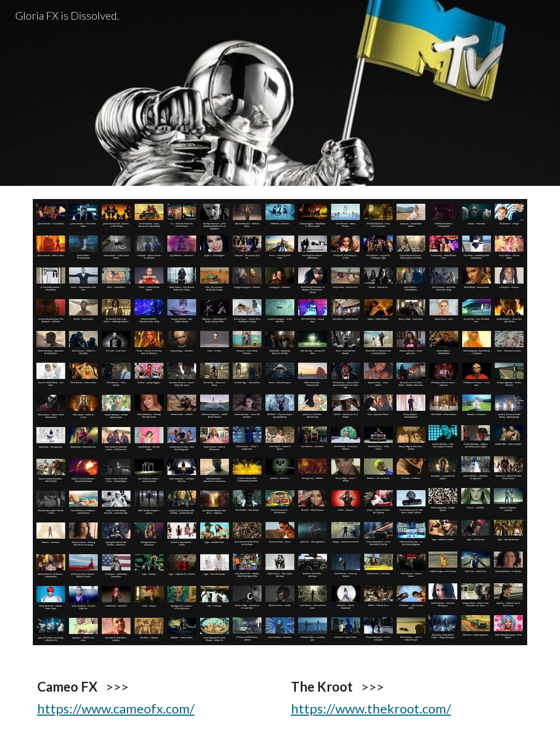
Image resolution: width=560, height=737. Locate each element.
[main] (153, 698)
